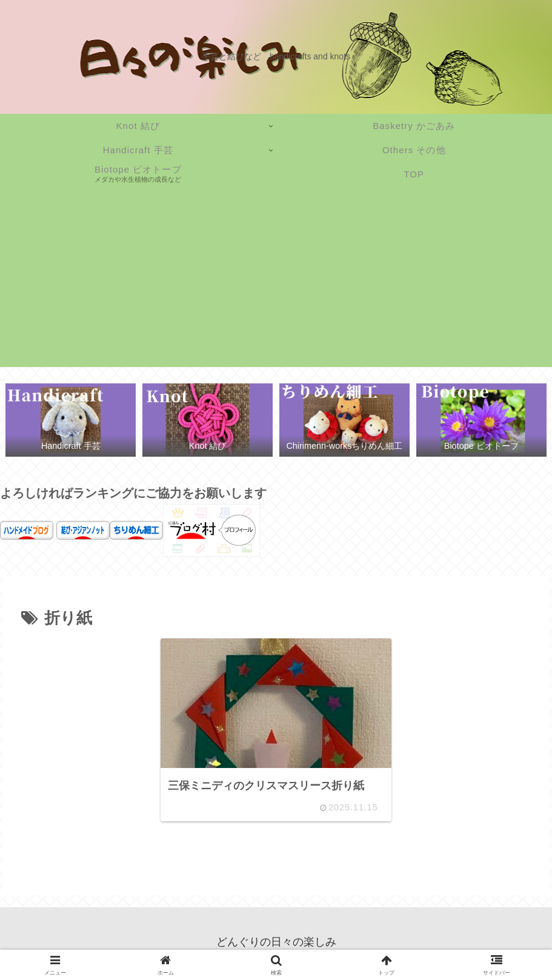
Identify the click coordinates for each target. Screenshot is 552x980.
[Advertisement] (276, 282)
